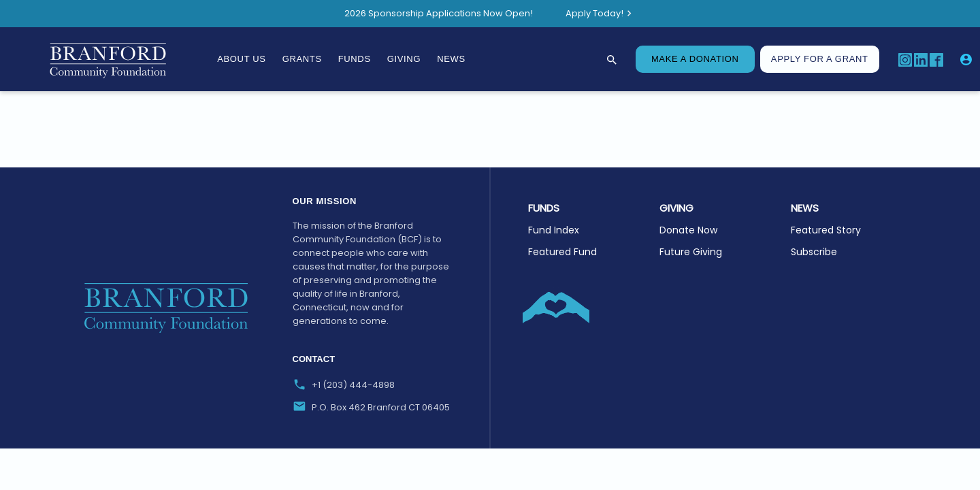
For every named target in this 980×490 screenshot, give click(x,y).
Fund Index (554, 230)
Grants (302, 59)
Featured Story (826, 230)
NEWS (805, 208)
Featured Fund (562, 252)
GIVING (676, 208)
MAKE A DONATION (695, 59)
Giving (404, 59)
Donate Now (688, 230)
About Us (241, 59)
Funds (355, 59)
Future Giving (691, 252)
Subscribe (814, 252)
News (451, 59)
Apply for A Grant (820, 59)
